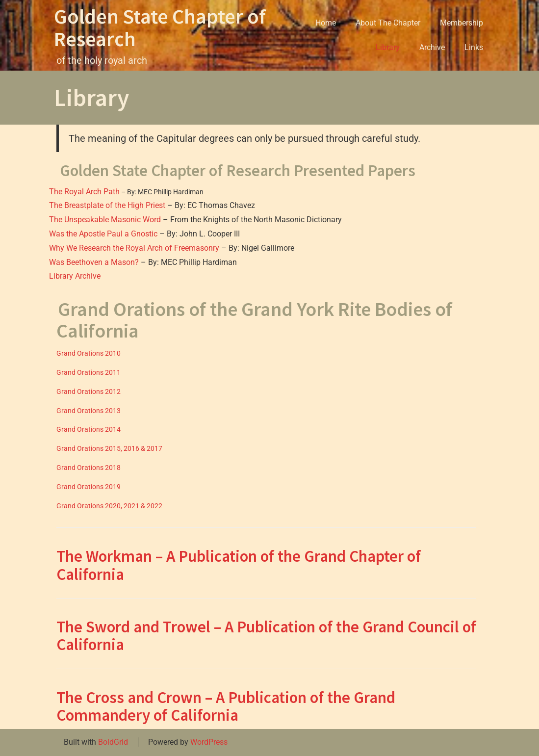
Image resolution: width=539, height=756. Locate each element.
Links (474, 47)
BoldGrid (113, 742)
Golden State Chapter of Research (160, 27)
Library (388, 47)
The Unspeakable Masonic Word (105, 220)
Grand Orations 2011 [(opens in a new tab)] (89, 372)
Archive (432, 47)
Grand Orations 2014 (89, 429)
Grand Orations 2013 (89, 411)
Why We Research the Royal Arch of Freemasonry (134, 248)
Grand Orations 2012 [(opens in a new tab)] (89, 391)
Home (326, 23)
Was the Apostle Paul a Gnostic (103, 234)
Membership (462, 23)
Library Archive (75, 276)
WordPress (209, 742)
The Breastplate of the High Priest (107, 205)
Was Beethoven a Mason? (94, 262)
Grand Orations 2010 (89, 353)
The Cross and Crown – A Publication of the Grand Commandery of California (226, 706)
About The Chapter (388, 23)
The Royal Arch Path (84, 192)
